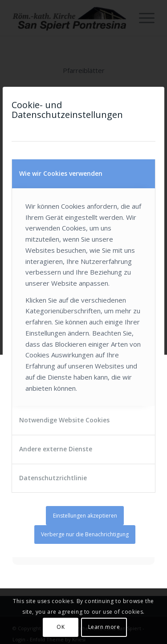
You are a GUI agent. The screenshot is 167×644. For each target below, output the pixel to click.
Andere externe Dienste (56, 449)
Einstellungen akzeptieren (85, 516)
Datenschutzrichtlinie (53, 478)
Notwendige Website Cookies (64, 420)
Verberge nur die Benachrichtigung (85, 534)
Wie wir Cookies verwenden (61, 173)
